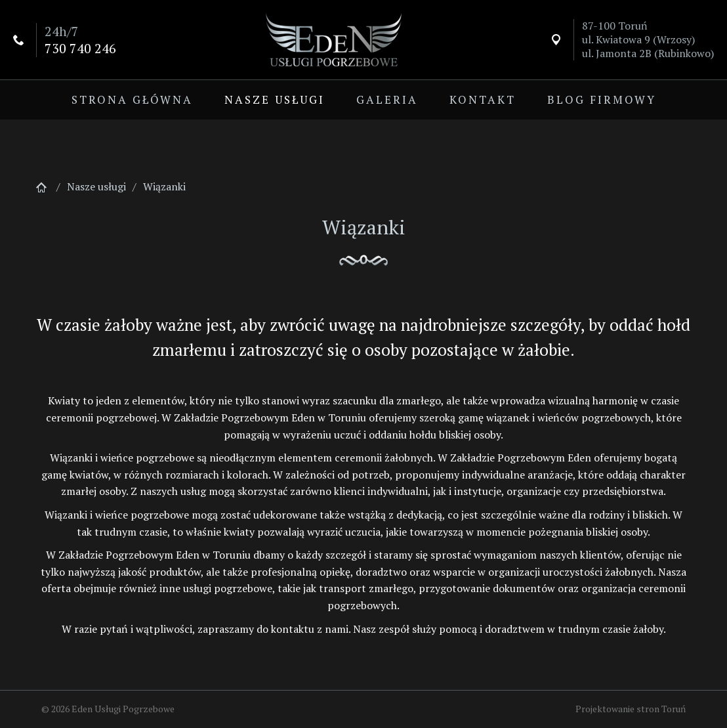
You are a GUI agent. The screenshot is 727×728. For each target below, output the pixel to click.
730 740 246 (80, 48)
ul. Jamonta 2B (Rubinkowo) (648, 53)
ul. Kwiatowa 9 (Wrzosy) (638, 39)
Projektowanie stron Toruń (631, 709)
